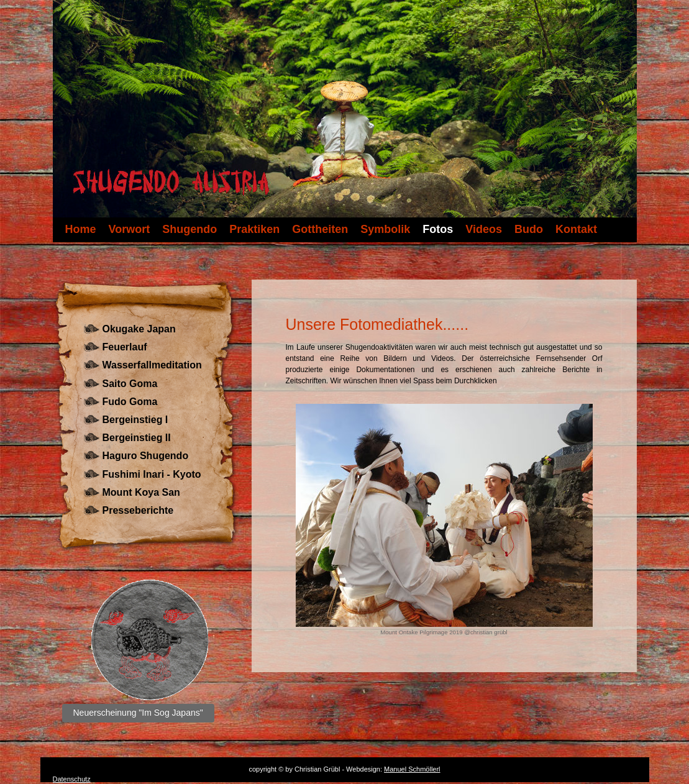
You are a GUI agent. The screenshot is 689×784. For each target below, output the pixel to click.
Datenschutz (72, 779)
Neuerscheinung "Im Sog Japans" (138, 713)
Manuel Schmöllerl (412, 769)
